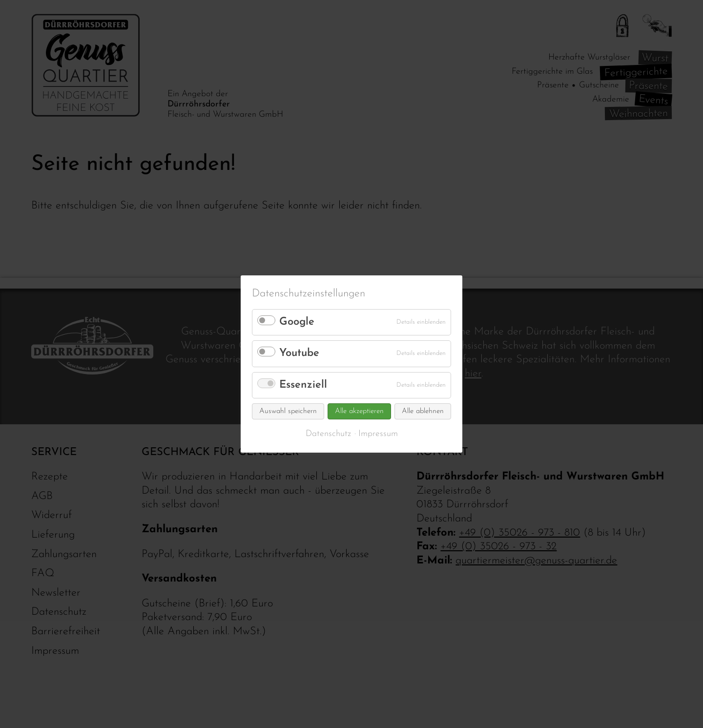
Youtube (299, 353)
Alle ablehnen (423, 411)
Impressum (378, 434)
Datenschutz (328, 434)
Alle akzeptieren (359, 411)
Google (297, 322)
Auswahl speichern (288, 411)
